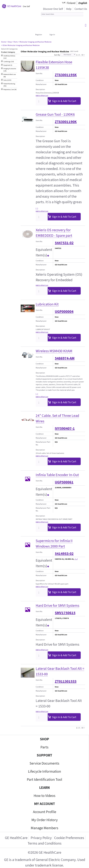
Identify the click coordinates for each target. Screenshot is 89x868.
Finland (71, 3)
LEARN (44, 788)
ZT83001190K (66, 122)
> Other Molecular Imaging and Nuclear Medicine (20, 45)
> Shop (9, 42)
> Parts (15, 42)
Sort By (57, 55)
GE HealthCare (16, 838)
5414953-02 (64, 554)
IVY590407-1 (65, 428)
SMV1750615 (65, 613)
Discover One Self (53, 9)
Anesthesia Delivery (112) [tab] (9, 57)
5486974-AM (65, 358)
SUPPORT (44, 755)
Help (69, 9)
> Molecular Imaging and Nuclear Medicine (35, 42)
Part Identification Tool (44, 779)
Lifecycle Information (44, 771)
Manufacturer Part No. (43, 443)
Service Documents (44, 763)
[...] (37, 208)
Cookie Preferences (69, 838)
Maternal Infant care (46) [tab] (10, 76)
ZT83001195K (66, 75)
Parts (44, 747)
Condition (40, 80)
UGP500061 (64, 482)
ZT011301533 (66, 681)
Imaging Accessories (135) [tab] (10, 70)
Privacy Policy (41, 838)
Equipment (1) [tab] (8, 65)
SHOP (44, 739)
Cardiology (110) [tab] (9, 62)
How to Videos (44, 796)
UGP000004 (64, 311)
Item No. (39, 73)
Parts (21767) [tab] (7, 80)
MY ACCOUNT (45, 804)
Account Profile (45, 812)
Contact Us (81, 9)
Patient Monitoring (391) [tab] (9, 85)
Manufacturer (41, 84)
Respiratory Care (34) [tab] (10, 90)
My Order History (45, 820)
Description (40, 89)
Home (4, 42)
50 (82, 54)
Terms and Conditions (45, 843)
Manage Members (44, 828)
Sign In (52, 35)
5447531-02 (64, 243)
